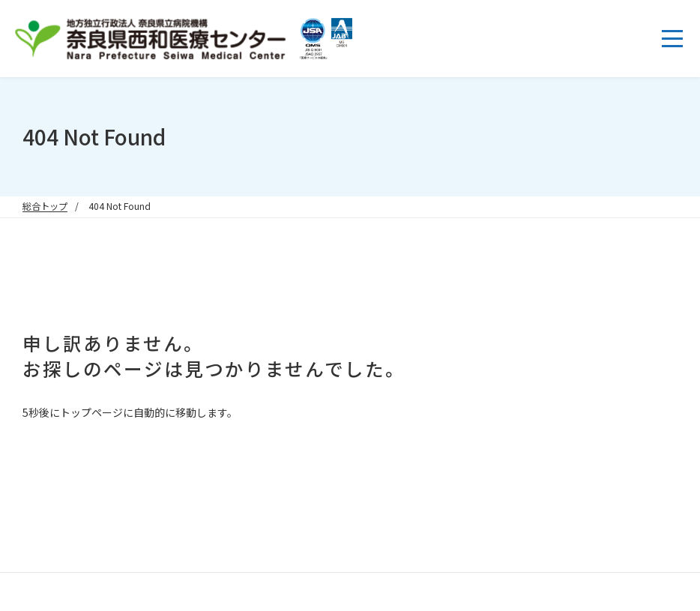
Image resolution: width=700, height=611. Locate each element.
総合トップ (45, 206)
